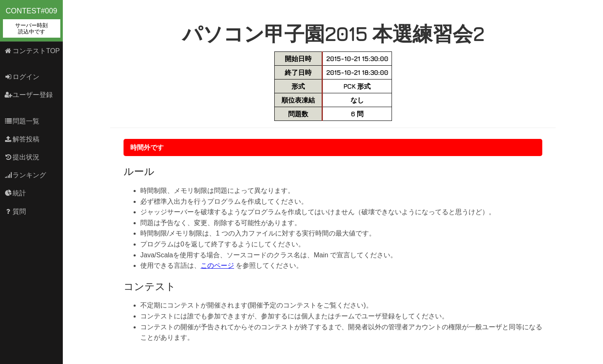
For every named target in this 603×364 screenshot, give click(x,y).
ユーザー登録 (29, 95)
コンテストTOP (32, 51)
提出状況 (22, 157)
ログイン (22, 77)
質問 (15, 211)
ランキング (25, 175)
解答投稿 (22, 139)
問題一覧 (22, 121)
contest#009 (32, 22)
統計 (15, 193)
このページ (217, 265)
